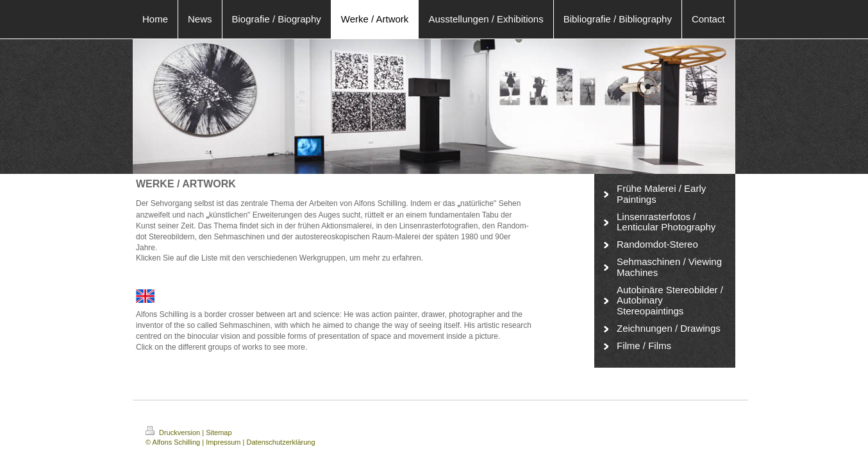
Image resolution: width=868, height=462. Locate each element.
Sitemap (219, 432)
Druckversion (174, 432)
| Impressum (221, 442)
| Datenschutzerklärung (279, 442)
